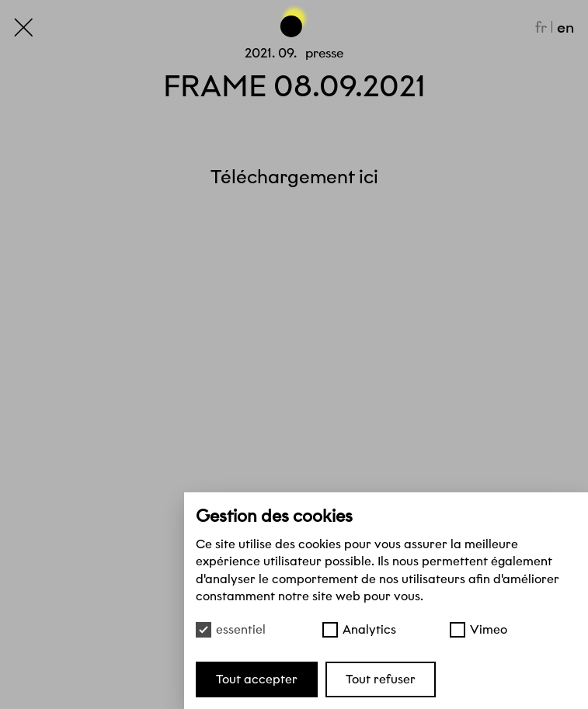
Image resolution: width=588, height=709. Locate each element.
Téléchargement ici (294, 177)
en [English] (565, 27)
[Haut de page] (294, 21)
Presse (324, 53)
